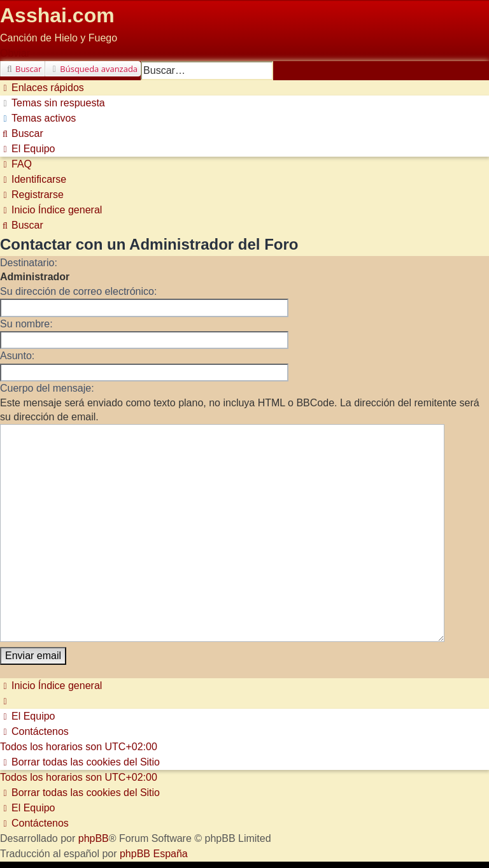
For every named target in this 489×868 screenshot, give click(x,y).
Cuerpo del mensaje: (47, 388)
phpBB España (154, 796)
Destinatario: (29, 263)
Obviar (15, 53)
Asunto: (17, 356)
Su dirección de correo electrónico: (78, 291)
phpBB (94, 781)
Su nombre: (26, 324)
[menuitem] (53, 103)
